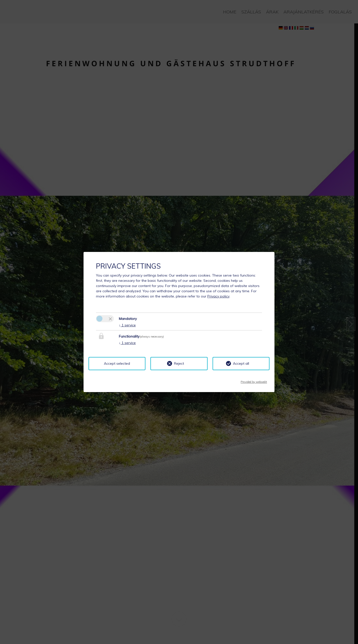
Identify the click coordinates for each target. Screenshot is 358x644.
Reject (179, 363)
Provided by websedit (254, 380)
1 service (127, 325)
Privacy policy (218, 296)
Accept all (241, 363)
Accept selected (117, 363)
